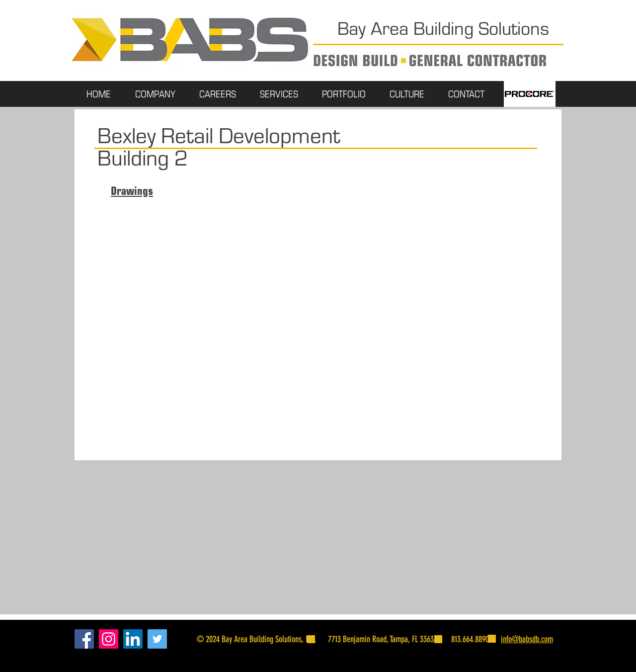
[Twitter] (157, 639)
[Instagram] (109, 639)
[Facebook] (84, 639)
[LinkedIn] (133, 639)
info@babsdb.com (527, 639)
